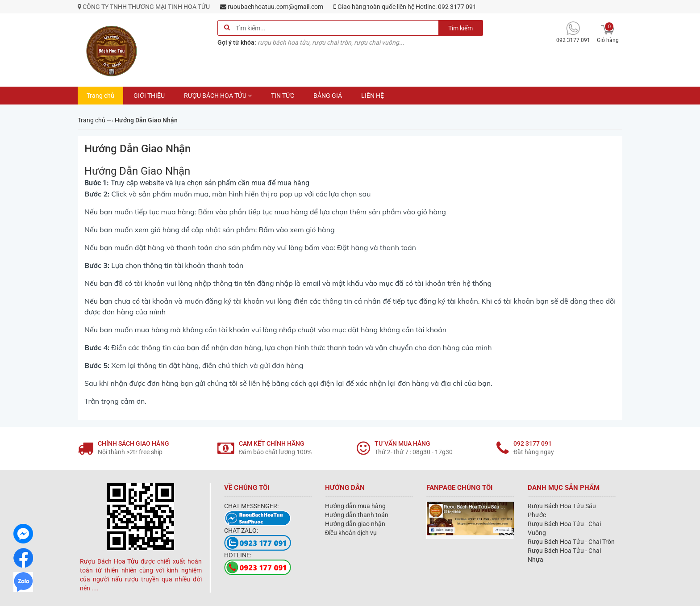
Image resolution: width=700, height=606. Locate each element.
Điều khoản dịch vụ (351, 533)
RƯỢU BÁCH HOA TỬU (218, 96)
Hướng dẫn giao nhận (355, 524)
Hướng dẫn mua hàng (355, 506)
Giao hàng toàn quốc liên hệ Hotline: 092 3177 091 (405, 7)
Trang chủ (100, 96)
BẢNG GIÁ (328, 96)
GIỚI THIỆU (149, 96)
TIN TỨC (283, 96)
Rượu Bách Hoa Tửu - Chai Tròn (571, 542)
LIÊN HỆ (373, 96)
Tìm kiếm (460, 28)
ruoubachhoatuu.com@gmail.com (272, 7)
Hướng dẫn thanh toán (357, 515)
